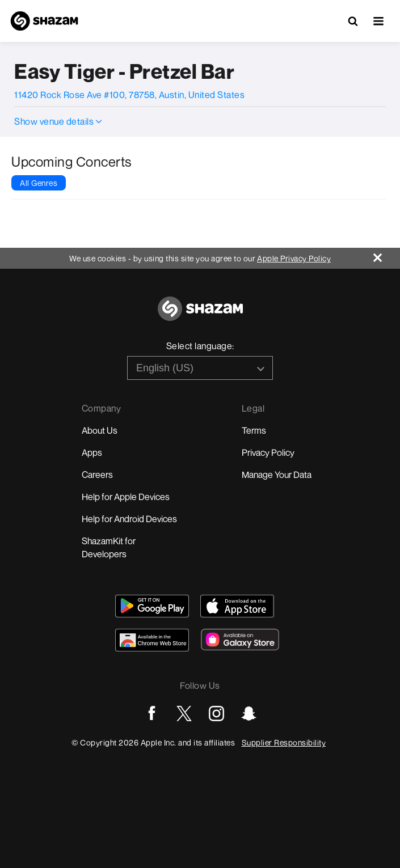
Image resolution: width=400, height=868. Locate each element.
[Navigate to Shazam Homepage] (44, 21)
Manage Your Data (277, 475)
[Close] (387, 255)
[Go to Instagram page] (216, 714)
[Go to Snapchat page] (249, 714)
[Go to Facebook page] (152, 714)
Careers (97, 475)
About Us (100, 430)
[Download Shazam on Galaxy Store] (240, 640)
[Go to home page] (200, 315)
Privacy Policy (268, 452)
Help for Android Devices (129, 519)
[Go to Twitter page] (184, 714)
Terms (254, 430)
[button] (378, 21)
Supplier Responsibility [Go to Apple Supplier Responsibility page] (284, 742)
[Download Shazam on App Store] (237, 606)
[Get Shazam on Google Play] (152, 606)
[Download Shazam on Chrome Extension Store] (152, 640)
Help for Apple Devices (126, 497)
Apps (92, 452)
